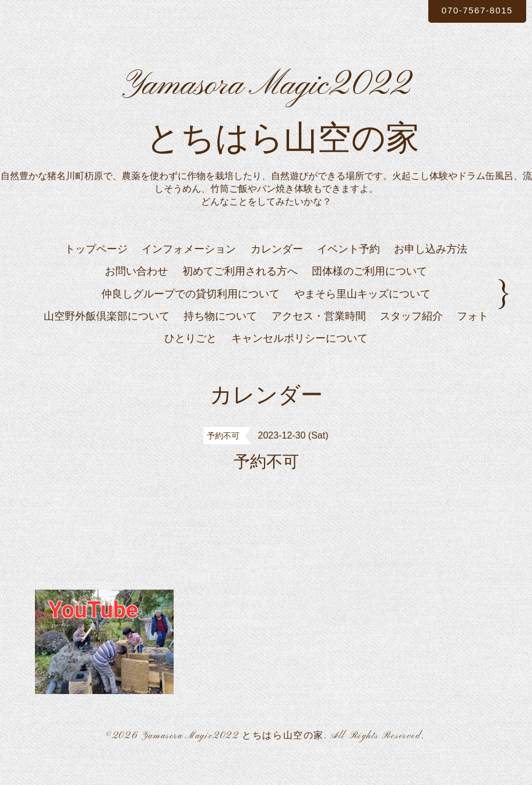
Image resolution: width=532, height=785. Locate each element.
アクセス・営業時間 (319, 335)
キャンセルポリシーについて (300, 358)
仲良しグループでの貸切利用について (191, 313)
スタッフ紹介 (411, 335)
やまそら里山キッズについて (362, 313)
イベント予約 (348, 268)
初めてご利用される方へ (240, 291)
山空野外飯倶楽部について (107, 335)
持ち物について (220, 335)
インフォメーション (189, 268)
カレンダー (277, 268)
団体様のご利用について (369, 291)
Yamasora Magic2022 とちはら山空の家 (233, 755)
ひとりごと (191, 358)
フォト (473, 335)
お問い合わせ (136, 291)
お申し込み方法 (431, 268)
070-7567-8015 (473, 11)
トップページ (96, 268)
